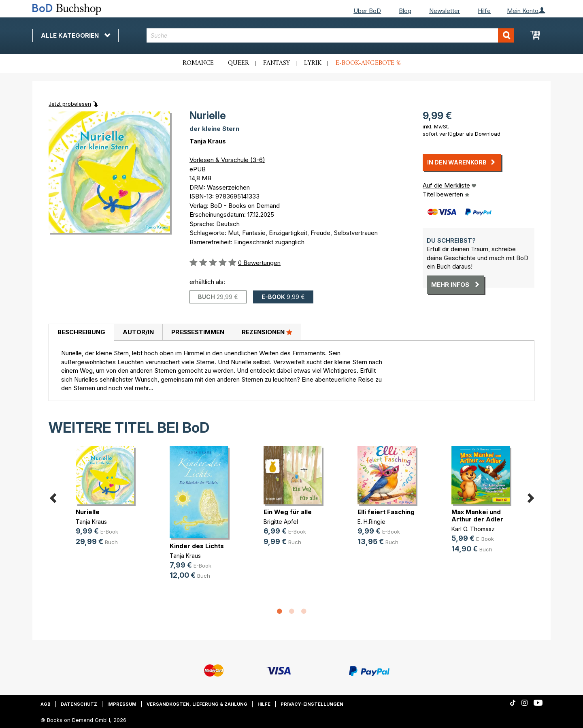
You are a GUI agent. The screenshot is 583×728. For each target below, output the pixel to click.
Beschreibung (81, 332)
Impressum (122, 704)
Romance (198, 63)
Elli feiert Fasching (386, 512)
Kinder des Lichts (197, 546)
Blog (405, 11)
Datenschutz (79, 704)
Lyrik (313, 63)
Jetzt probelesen (70, 104)
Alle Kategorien (76, 35)
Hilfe (484, 11)
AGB (46, 704)
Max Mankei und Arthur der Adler (477, 516)
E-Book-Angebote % (368, 63)
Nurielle (88, 512)
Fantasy (277, 63)
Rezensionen (267, 332)
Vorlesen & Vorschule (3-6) (227, 160)
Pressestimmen (198, 332)
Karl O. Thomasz (473, 529)
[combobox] (331, 35)
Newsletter (445, 11)
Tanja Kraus (208, 141)
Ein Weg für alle (288, 512)
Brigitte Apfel (281, 522)
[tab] (81, 333)
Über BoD (367, 11)
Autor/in (138, 332)
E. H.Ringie (371, 522)
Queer (238, 63)
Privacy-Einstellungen (312, 704)
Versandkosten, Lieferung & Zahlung (197, 704)
